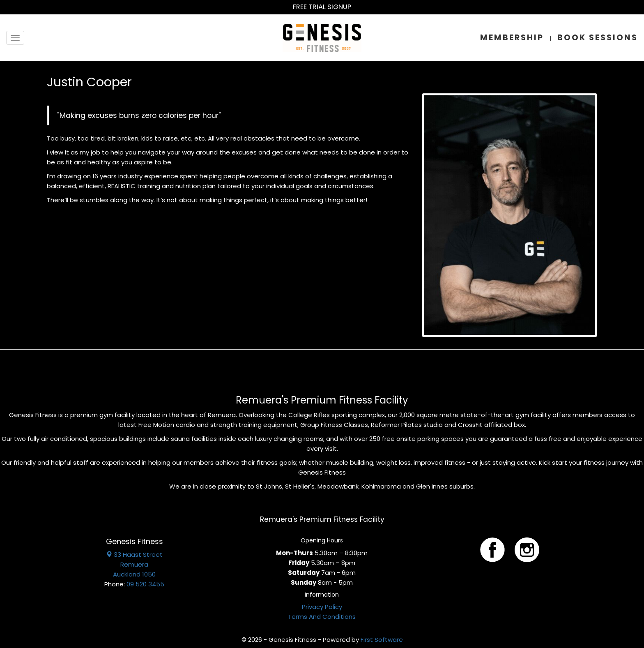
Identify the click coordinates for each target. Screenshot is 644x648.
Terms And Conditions (322, 617)
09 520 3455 (145, 584)
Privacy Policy (322, 607)
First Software (382, 640)
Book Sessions (598, 38)
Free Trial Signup (322, 7)
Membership (512, 38)
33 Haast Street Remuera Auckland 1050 (134, 564)
